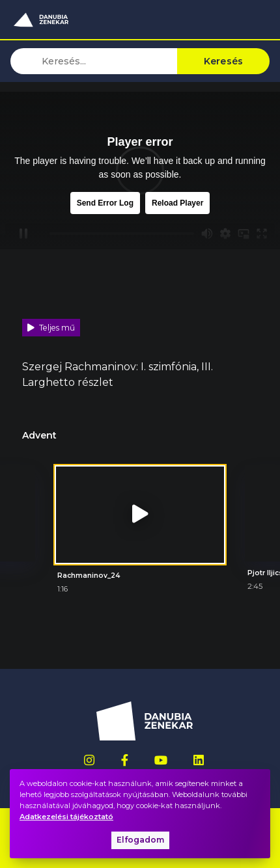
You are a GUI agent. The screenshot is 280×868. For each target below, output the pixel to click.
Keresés (224, 61)
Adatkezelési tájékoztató (66, 817)
